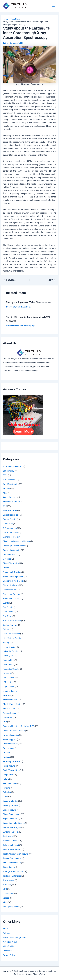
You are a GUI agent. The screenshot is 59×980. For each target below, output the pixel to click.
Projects (7, 753)
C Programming (10, 528)
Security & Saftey (10, 801)
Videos (6, 898)
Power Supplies (10, 739)
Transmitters (8, 880)
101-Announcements (12, 466)
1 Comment (10, 307)
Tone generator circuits (13, 871)
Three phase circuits (12, 863)
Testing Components (12, 858)
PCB (5, 722)
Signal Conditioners (11, 814)
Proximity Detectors (11, 761)
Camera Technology (12, 537)
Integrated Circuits (11, 669)
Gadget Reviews (10, 625)
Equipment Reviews (11, 599)
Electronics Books (11, 585)
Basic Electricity (10, 510)
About (6, 929)
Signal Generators (11, 819)
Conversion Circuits (11, 550)
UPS (5, 889)
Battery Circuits (10, 519)
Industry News (9, 656)
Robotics (7, 792)
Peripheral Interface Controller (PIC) (18, 726)
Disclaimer (8, 951)
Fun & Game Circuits (12, 621)
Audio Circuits (9, 497)
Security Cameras (11, 805)
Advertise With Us (11, 942)
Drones (6, 568)
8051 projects (9, 480)
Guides (6, 629)
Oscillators (8, 717)
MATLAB (7, 695)
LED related (8, 682)
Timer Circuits (9, 867)
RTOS (5, 797)
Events (6, 603)
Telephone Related (11, 841)
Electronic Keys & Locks (13, 581)
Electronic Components (13, 577)
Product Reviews (10, 744)
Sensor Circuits (10, 810)
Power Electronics (11, 735)
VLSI (5, 902)
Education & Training (12, 572)
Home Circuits (9, 647)
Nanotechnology (10, 713)
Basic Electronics (10, 515)
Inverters (7, 673)
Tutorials (7, 885)
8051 (5, 475)
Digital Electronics (11, 563)
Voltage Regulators (11, 907)
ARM (5, 493)
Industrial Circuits (11, 651)
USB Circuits (8, 893)
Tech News (21, 307)
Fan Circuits (8, 607)
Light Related (9, 687)
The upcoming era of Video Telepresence (28, 302)
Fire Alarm (7, 616)
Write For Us (8, 946)
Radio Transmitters (11, 770)
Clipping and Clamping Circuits (16, 541)
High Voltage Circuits (12, 638)
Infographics (8, 660)
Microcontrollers (12, 326)
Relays (6, 779)
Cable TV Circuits (10, 532)
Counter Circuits (10, 555)
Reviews (7, 788)
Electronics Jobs (10, 590)
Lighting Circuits (10, 691)
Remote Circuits (10, 783)
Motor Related (9, 709)
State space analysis (12, 827)
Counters (7, 559)
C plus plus (8, 524)
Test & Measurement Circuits (16, 854)
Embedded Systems (12, 594)
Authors (6, 933)
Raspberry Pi (8, 775)
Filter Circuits (9, 612)
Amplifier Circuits (10, 484)
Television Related (11, 845)
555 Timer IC (9, 471)
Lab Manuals (9, 678)
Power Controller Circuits (14, 731)
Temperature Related (12, 849)
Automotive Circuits (11, 502)
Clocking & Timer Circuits (14, 546)
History (6, 643)
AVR (5, 506)
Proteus (6, 757)
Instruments (8, 665)
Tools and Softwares (12, 876)
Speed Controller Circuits (14, 823)
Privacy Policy (9, 955)
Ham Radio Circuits (11, 634)
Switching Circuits (11, 832)
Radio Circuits (9, 766)
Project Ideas (9, 748)
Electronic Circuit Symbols (14, 937)
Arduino (6, 488)
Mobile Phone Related (12, 704)
